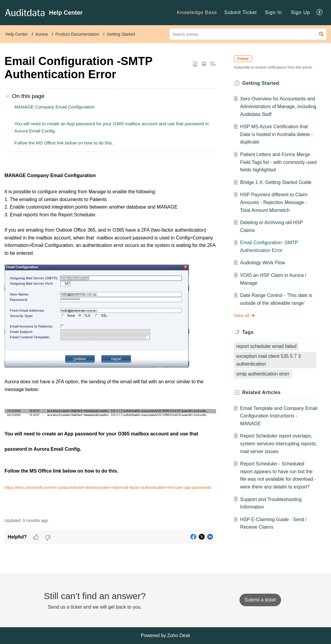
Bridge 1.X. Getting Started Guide (277, 182)
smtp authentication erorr (264, 374)
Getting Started (121, 34)
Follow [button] (244, 59)
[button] (320, 13)
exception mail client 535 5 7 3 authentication (270, 360)
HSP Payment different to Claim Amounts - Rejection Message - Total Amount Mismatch (275, 202)
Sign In (273, 12)
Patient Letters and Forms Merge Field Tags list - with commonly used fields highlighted (277, 162)
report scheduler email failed (268, 346)
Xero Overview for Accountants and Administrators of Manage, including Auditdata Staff (274, 106)
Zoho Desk (179, 635)
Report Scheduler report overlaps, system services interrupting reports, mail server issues (277, 444)
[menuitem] (197, 13)
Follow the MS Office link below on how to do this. (64, 143)
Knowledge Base (197, 12)
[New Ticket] (260, 600)
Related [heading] (263, 392)
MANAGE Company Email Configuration (54, 107)
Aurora (41, 34)
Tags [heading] (249, 332)
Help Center (17, 34)
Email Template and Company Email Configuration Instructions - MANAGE (277, 416)
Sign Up (300, 12)
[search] (248, 34)
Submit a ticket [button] (260, 600)
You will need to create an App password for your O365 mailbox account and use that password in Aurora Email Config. (111, 127)
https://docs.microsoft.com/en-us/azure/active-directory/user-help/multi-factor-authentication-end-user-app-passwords (108, 487)
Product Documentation (77, 34)
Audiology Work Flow (264, 263)
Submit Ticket (240, 12)
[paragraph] (110, 339)
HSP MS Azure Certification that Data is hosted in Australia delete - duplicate (278, 134)
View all (246, 315)
